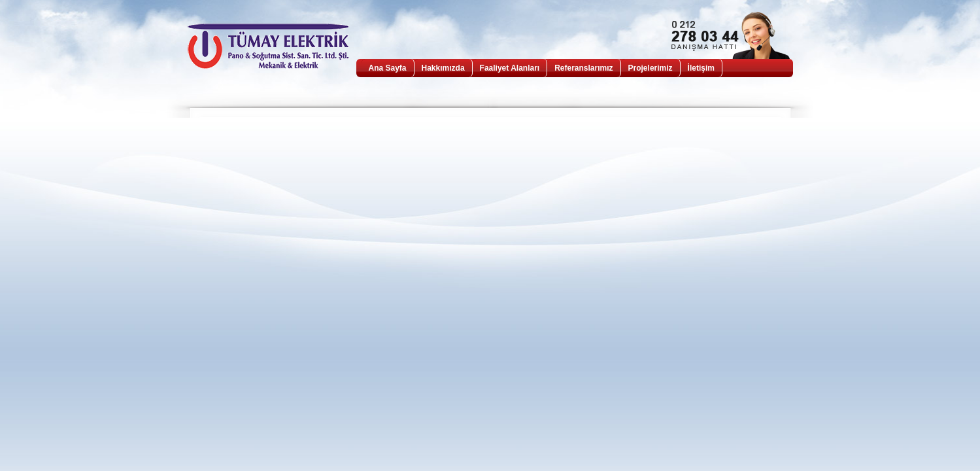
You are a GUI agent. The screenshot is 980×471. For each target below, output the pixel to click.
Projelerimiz (651, 68)
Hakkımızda (443, 68)
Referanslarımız (583, 68)
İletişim (701, 68)
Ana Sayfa (388, 68)
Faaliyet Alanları (510, 68)
